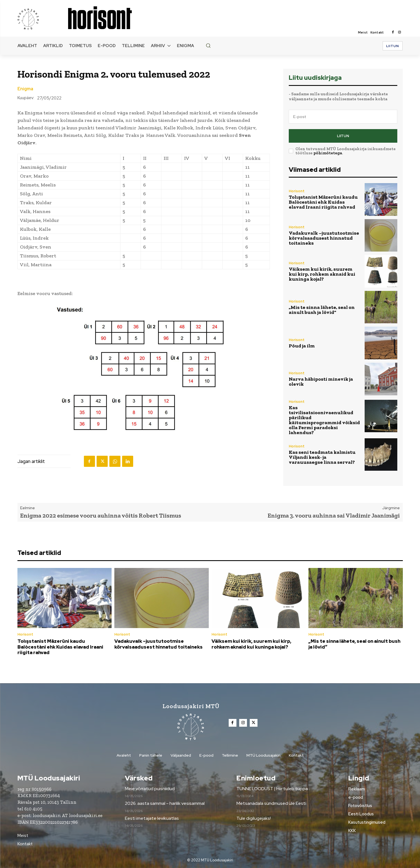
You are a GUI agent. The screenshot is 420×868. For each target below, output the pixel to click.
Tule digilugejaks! (254, 818)
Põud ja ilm (302, 346)
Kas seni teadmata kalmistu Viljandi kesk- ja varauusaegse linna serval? (322, 457)
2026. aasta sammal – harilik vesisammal (165, 804)
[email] (343, 117)
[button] (208, 45)
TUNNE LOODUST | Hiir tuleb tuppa (272, 789)
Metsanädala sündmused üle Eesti (271, 804)
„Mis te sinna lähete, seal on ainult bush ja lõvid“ (322, 310)
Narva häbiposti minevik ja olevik (321, 381)
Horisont (297, 191)
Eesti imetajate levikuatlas (152, 818)
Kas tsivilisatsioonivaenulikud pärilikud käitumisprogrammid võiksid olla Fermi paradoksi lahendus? (324, 420)
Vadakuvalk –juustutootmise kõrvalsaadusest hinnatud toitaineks (324, 238)
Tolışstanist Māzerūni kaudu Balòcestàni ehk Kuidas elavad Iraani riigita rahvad (323, 202)
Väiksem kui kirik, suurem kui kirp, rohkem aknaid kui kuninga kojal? (322, 274)
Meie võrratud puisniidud (150, 789)
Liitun (343, 136)
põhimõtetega (328, 153)
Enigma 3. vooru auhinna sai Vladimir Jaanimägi (334, 515)
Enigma (25, 89)
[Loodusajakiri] (42, 19)
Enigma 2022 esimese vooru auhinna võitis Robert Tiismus (101, 515)
